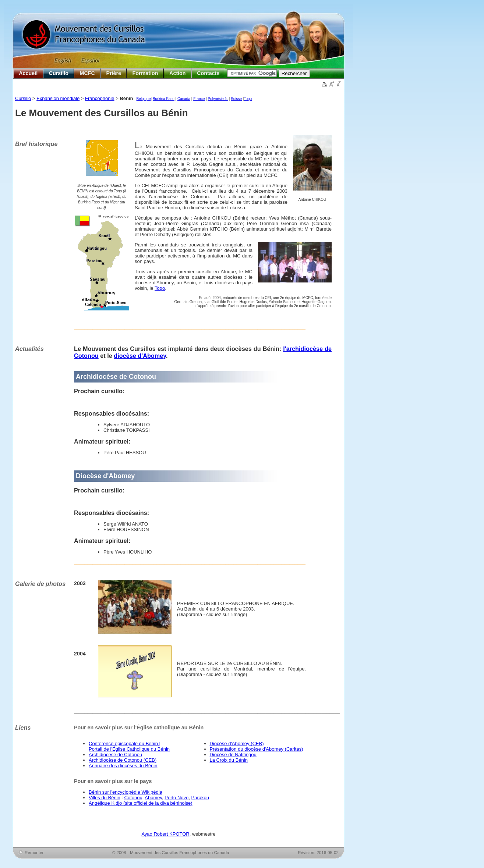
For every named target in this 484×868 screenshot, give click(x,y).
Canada (184, 99)
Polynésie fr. (218, 99)
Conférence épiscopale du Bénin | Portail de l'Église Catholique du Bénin (129, 746)
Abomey (153, 798)
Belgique (144, 99)
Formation (145, 73)
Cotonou (133, 798)
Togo (248, 99)
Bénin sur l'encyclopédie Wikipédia (126, 792)
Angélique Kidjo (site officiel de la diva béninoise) (141, 803)
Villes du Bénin (105, 798)
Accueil (28, 73)
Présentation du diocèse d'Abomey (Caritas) (257, 749)
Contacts (208, 73)
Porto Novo (176, 798)
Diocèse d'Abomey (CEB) (237, 744)
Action (177, 73)
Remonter (34, 852)
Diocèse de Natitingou (233, 755)
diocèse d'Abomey (140, 356)
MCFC (87, 73)
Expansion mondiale (58, 98)
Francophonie (100, 98)
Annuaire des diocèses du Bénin (123, 766)
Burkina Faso (164, 99)
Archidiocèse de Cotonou (115, 755)
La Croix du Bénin (229, 760)
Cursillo (59, 73)
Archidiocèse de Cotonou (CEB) (123, 760)
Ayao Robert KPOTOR (165, 834)
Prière (114, 73)
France (199, 99)
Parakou (200, 798)
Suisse (236, 99)
